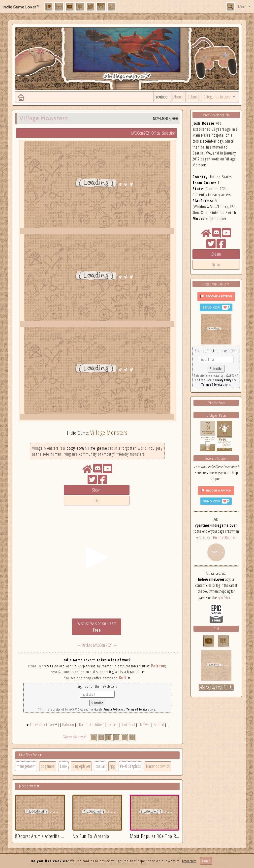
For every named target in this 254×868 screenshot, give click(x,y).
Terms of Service (137, 709)
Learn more (189, 861)
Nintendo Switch (158, 766)
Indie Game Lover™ (21, 7)
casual (100, 766)
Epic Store (225, 597)
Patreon (158, 666)
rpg (112, 766)
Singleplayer (81, 766)
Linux (64, 766)
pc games (48, 766)
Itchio (97, 500)
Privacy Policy (112, 709)
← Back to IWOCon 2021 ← (97, 645)
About (178, 97)
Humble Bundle (224, 537)
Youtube (162, 97)
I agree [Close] (206, 861)
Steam (97, 490)
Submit (193, 97)
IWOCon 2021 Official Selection (153, 133)
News (144, 724)
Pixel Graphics (130, 766)
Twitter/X (128, 724)
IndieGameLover (42, 724)
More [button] (243, 6)
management (26, 766)
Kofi (122, 678)
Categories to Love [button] (217, 97)
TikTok (112, 724)
